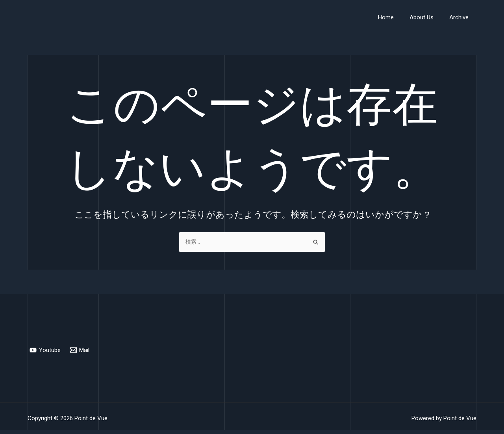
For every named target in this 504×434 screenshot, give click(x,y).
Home (396, 17)
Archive (461, 17)
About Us (427, 17)
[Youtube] (45, 350)
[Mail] (80, 350)
